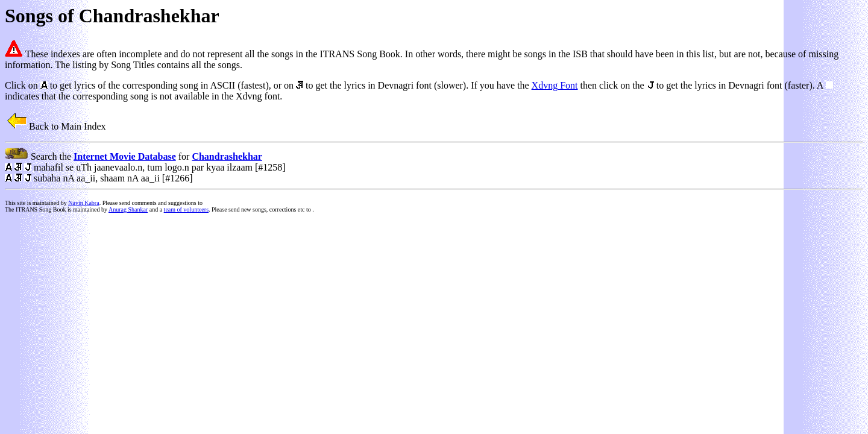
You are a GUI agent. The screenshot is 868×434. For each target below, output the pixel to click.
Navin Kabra (83, 203)
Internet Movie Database (125, 156)
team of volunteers (186, 209)
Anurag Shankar (128, 209)
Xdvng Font (555, 85)
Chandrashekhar (227, 156)
